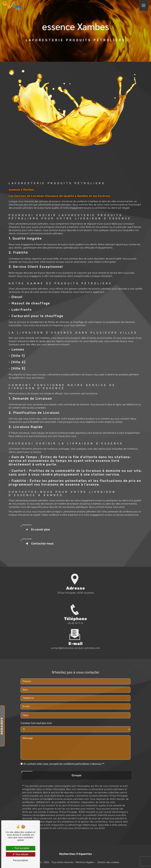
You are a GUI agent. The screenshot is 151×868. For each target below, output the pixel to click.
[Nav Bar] (144, 5)
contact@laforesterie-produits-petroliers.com (75, 634)
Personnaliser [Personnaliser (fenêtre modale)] (21, 860)
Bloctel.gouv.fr (30, 814)
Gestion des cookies (108, 862)
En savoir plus (37, 530)
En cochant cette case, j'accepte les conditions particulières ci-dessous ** (64, 750)
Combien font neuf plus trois (36, 709)
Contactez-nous (39, 544)
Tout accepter (20, 848)
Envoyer (77, 761)
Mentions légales (85, 862)
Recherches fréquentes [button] (76, 854)
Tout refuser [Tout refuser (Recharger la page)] (21, 854)
